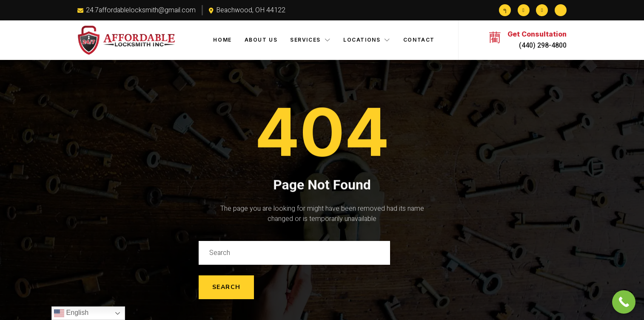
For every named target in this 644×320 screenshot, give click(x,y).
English (71, 313)
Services (310, 40)
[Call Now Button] (624, 302)
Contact (419, 40)
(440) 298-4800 (543, 45)
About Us (261, 40)
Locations (367, 40)
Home (222, 40)
